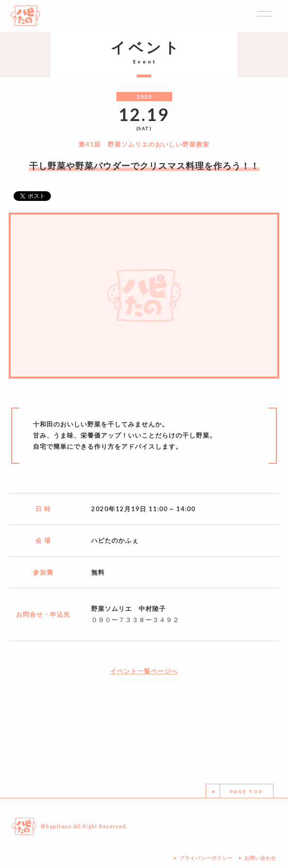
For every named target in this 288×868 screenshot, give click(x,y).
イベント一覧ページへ (144, 671)
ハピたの (25, 16)
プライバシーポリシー (206, 858)
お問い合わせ (260, 858)
